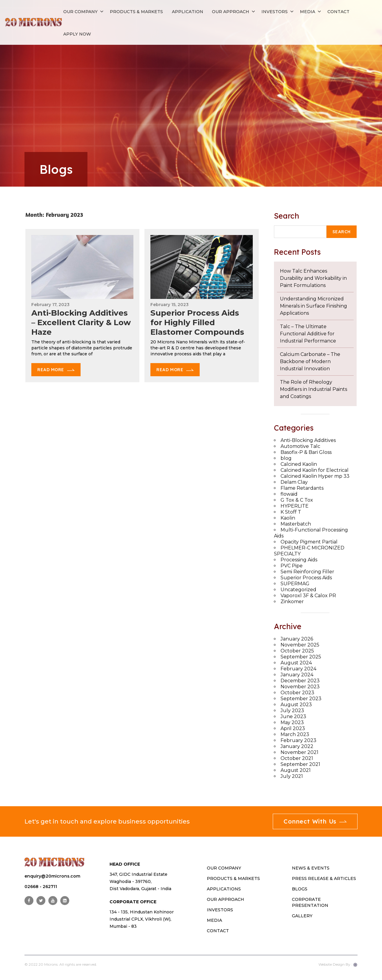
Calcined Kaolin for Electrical (315, 470)
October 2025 (297, 651)
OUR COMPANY (224, 868)
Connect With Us (315, 821)
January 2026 (297, 639)
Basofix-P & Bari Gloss (306, 452)
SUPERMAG (295, 584)
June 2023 (293, 716)
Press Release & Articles (324, 878)
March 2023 (295, 734)
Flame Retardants (302, 488)
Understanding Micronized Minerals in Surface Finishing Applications (314, 306)
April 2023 (293, 728)
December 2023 (300, 681)
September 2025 (301, 657)
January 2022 (297, 746)
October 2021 (297, 758)
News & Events (311, 868)
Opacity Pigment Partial (309, 542)
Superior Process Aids (306, 578)
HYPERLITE (295, 506)
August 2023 (296, 705)
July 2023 (292, 711)
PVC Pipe (292, 566)
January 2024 (297, 675)
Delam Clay (294, 482)
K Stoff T (291, 512)
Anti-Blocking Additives (308, 440)
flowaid (289, 494)
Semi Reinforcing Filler (307, 572)
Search (286, 216)
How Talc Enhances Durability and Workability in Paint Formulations (313, 278)
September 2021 (300, 764)
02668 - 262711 (41, 887)
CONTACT (218, 931)
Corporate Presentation (310, 902)
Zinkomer (292, 602)
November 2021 (299, 752)
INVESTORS (220, 910)
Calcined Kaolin (299, 464)
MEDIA (214, 920)
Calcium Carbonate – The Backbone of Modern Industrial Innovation (310, 361)
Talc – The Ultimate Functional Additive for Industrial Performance (308, 334)
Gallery (302, 916)
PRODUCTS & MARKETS (233, 878)
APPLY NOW (77, 34)
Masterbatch (296, 524)
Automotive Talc (300, 446)
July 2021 (292, 776)
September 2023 (301, 699)
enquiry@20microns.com (52, 876)
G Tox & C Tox (297, 500)
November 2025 (300, 645)
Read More (51, 370)
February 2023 (298, 740)
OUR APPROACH (225, 899)
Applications (224, 889)
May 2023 (292, 722)
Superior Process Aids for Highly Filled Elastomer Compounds (197, 322)
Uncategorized (298, 590)
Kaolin (288, 518)
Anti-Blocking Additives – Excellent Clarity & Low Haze (81, 322)
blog (286, 458)
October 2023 (297, 693)
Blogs (300, 889)
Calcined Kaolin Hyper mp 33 (315, 476)
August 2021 (296, 770)
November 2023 (300, 687)
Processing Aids (299, 560)
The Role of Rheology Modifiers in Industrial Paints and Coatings (314, 389)
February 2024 (298, 669)
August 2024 (296, 663)
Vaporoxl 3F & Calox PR (308, 596)
